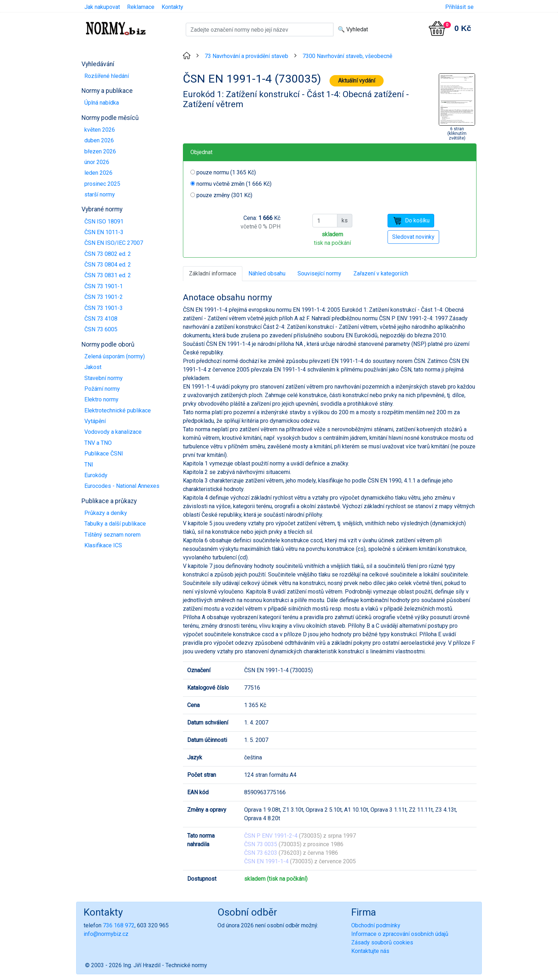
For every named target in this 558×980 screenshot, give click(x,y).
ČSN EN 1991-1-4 (266, 861)
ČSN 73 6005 (101, 329)
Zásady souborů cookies (382, 942)
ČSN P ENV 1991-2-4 (271, 836)
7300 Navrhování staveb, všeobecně (347, 56)
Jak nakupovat (102, 7)
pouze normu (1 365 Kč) (226, 172)
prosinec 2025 (102, 184)
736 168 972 (119, 925)
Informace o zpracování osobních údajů (400, 934)
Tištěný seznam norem (112, 535)
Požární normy (102, 389)
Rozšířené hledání (107, 76)
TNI (89, 465)
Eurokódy (96, 475)
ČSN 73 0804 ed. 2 (108, 265)
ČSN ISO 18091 (104, 222)
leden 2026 (98, 173)
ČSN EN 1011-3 (104, 232)
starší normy (100, 194)
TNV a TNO (98, 443)
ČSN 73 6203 (261, 853)
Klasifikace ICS (103, 545)
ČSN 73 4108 (101, 319)
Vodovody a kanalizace (113, 432)
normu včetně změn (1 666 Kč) (234, 184)
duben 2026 (99, 140)
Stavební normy (104, 378)
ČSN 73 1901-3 (104, 308)
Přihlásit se (459, 7)
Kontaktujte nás (370, 951)
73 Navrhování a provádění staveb (246, 56)
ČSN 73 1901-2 (104, 297)
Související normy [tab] (319, 273)
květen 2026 (100, 130)
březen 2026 (100, 151)
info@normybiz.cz (106, 934)
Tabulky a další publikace (115, 524)
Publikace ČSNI (104, 454)
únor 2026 (97, 162)
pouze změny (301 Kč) (224, 195)
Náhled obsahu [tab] (267, 273)
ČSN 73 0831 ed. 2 (108, 275)
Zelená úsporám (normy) (115, 356)
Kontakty (172, 7)
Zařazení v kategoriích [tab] (381, 273)
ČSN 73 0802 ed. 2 (108, 254)
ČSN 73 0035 (261, 844)
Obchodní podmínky (376, 925)
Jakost (93, 367)
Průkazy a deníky (106, 513)
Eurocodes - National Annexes (122, 486)
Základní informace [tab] (213, 273)
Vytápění (95, 421)
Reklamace (141, 7)
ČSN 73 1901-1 (104, 286)
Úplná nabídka (102, 103)
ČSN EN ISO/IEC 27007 (114, 243)
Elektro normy (101, 399)
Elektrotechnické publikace (118, 410)
